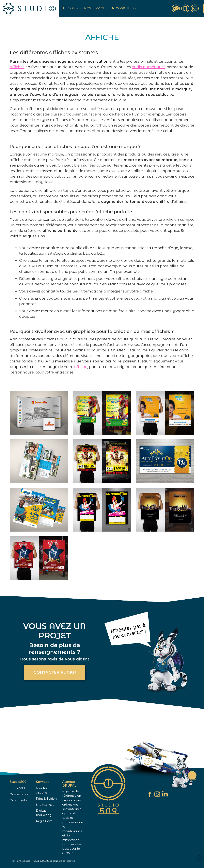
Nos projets (18, 800)
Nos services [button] (95, 8)
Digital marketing (44, 813)
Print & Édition (46, 799)
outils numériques (149, 67)
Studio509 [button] (70, 8)
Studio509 (17, 788)
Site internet (45, 805)
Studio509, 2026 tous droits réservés (54, 861)
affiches (17, 67)
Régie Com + (45, 821)
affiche (81, 367)
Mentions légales (20, 861)
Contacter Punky (55, 672)
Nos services (19, 794)
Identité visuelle (42, 790)
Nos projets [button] (123, 8)
